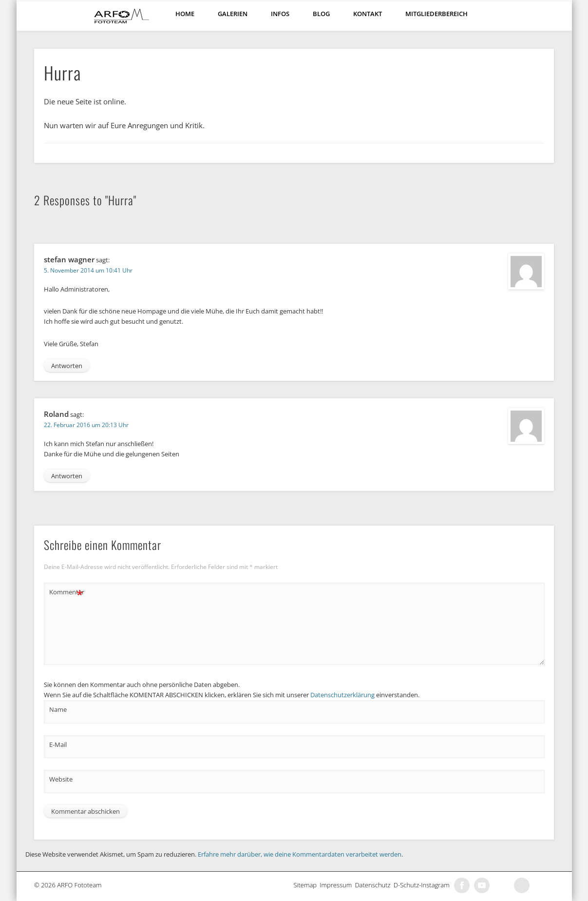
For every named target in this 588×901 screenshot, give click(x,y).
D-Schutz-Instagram (423, 885)
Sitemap (306, 885)
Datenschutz (374, 885)
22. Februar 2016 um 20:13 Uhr (86, 425)
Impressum (337, 885)
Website (61, 779)
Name (58, 709)
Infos (280, 14)
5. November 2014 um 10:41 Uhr (88, 270)
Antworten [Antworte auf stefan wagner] (67, 366)
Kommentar (66, 592)
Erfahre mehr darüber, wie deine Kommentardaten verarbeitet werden (300, 854)
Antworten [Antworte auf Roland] (67, 476)
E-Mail (58, 744)
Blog (321, 14)
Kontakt (368, 14)
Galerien (233, 14)
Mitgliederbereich (436, 14)
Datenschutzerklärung (342, 695)
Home (185, 14)
